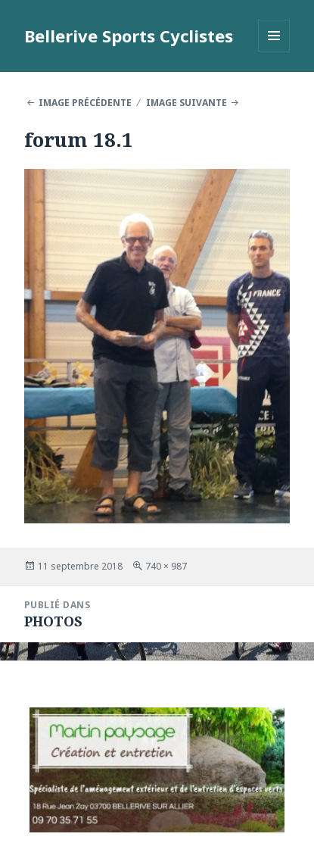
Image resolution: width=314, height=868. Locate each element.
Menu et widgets (274, 51)
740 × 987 (166, 566)
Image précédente (85, 103)
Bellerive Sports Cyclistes (129, 36)
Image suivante (187, 103)
